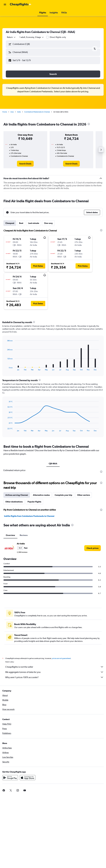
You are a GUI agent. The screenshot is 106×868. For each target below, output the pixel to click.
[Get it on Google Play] (10, 778)
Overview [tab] (10, 535)
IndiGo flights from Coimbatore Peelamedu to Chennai (29, 516)
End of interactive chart (6, 368)
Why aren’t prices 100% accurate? (54, 677)
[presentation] (89, 124)
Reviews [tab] (24, 535)
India (19, 112)
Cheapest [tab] (10, 223)
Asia (12, 112)
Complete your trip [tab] (63, 495)
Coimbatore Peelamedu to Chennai (37, 112)
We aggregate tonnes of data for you (54, 672)
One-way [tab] (48, 223)
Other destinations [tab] (14, 502)
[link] (25, 164)
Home (5, 112)
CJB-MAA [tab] (53, 464)
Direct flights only (58, 37)
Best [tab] (21, 223)
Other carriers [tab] (84, 495)
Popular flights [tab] (34, 502)
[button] (5, 4)
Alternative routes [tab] (41, 495)
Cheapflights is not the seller (54, 667)
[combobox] (11, 37)
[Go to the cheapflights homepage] (21, 4)
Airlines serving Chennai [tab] (17, 495)
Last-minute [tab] (34, 223)
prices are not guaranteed (61, 658)
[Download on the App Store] (28, 778)
